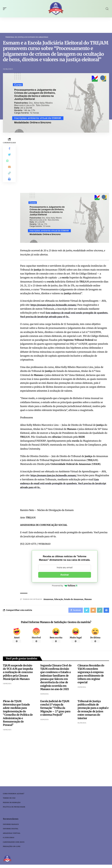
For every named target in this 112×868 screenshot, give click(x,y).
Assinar (65, 575)
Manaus (88, 599)
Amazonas (48, 599)
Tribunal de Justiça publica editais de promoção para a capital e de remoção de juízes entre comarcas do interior (93, 711)
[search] (107, 9)
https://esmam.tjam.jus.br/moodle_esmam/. (55, 305)
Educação (59, 599)
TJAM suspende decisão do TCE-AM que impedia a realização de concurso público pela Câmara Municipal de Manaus (18, 673)
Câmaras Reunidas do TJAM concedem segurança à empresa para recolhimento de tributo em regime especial (91, 675)
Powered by (65, 586)
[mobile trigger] (5, 9)
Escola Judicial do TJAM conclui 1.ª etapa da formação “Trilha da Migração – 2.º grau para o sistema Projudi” (55, 709)
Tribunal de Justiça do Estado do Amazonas (27, 37)
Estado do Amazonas (74, 599)
